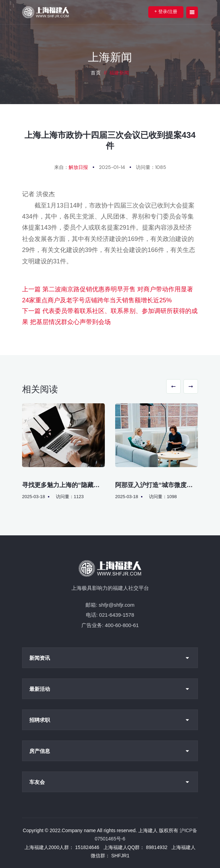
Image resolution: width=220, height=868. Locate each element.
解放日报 (78, 167)
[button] (173, 386)
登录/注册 (166, 11)
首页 (96, 73)
